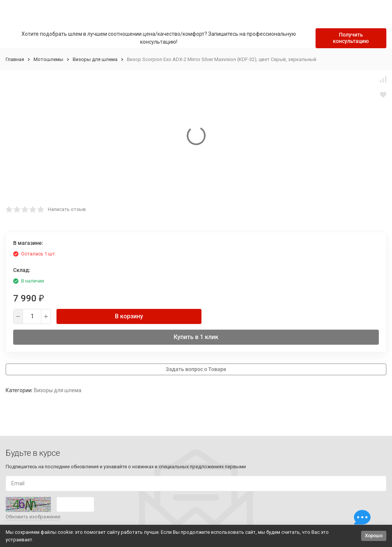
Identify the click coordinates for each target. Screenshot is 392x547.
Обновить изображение (33, 517)
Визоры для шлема (95, 59)
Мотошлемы (48, 59)
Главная (15, 59)
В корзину (129, 316)
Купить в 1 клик (196, 337)
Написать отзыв (67, 209)
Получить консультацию (351, 38)
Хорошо (374, 536)
